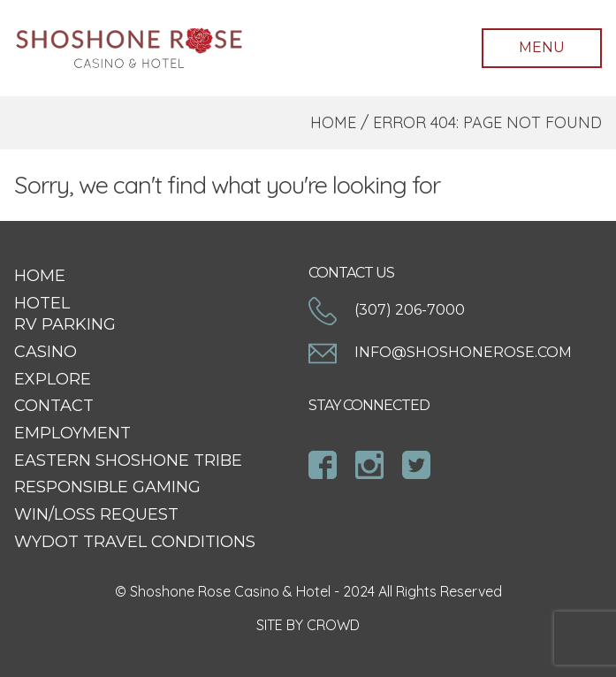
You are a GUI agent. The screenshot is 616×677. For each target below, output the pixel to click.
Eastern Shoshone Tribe (128, 460)
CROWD (333, 625)
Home (333, 122)
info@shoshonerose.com (440, 352)
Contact (54, 406)
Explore (53, 379)
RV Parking (65, 324)
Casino (46, 352)
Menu (542, 47)
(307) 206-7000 (387, 310)
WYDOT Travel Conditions (135, 542)
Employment (72, 433)
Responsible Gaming (107, 487)
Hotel (42, 303)
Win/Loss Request (96, 514)
